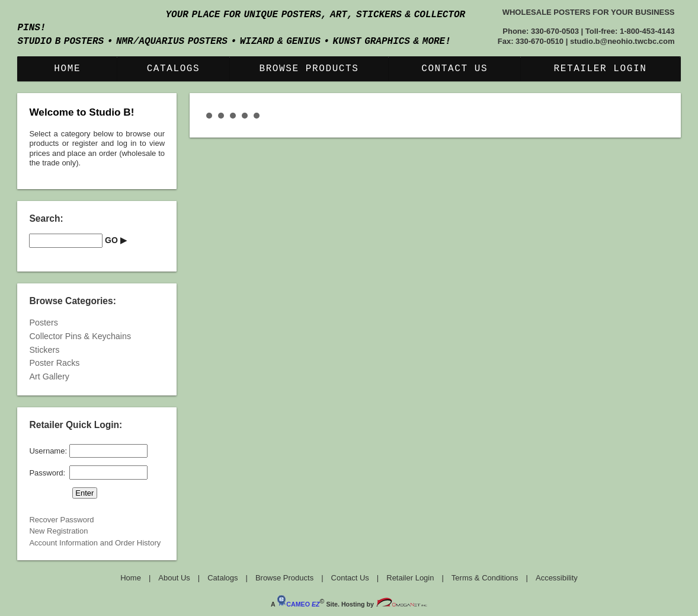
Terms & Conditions (485, 578)
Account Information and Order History (95, 543)
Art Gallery (49, 376)
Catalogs (174, 69)
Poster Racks (54, 363)
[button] (116, 241)
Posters (43, 323)
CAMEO (298, 604)
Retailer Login (601, 69)
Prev (219, 106)
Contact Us (454, 69)
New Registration (58, 531)
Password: (47, 472)
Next (652, 106)
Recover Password (61, 520)
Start (652, 116)
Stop (662, 116)
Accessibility (557, 578)
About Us (174, 578)
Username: (48, 451)
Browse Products (309, 69)
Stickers (44, 350)
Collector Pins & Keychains (80, 336)
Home (67, 69)
